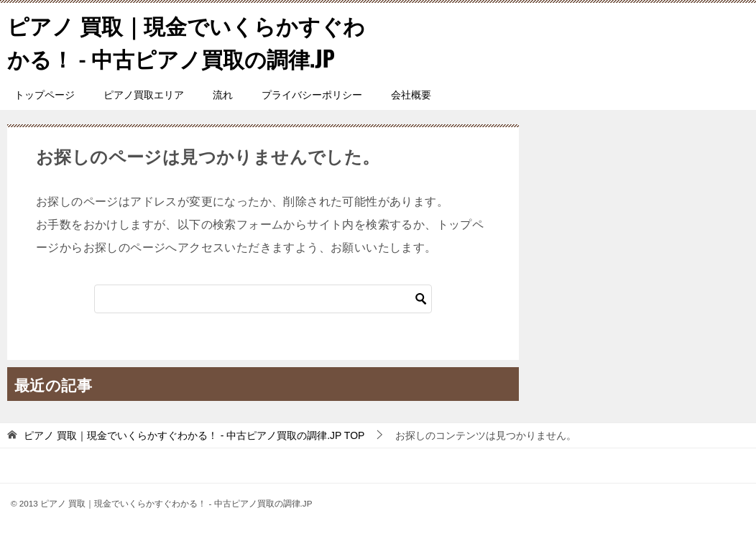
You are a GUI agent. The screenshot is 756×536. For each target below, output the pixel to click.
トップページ (45, 93)
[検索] (263, 297)
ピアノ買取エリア (144, 93)
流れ (223, 93)
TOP (194, 434)
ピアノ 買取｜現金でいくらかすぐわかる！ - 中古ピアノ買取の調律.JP (186, 41)
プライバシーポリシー (312, 93)
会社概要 (411, 93)
